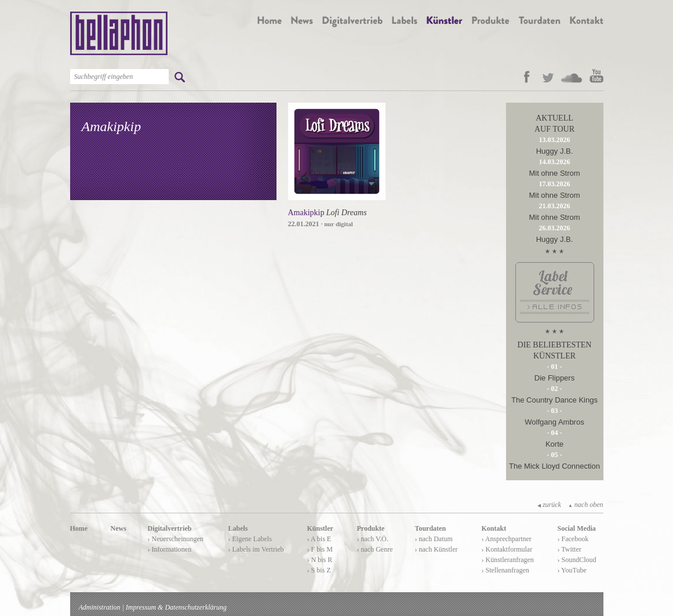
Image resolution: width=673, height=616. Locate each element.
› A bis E (319, 539)
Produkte (371, 528)
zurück (549, 505)
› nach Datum (434, 539)
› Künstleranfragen (508, 560)
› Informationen (170, 549)
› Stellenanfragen (505, 570)
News (119, 528)
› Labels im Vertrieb (256, 549)
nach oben (586, 505)
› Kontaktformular (507, 549)
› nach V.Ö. (373, 539)
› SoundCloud (577, 560)
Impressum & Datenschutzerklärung (176, 607)
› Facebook (573, 539)
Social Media (577, 528)
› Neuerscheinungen (176, 539)
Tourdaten (431, 528)
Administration (100, 607)
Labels (238, 528)
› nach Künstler (436, 549)
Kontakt (494, 528)
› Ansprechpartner (507, 539)
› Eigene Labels (250, 539)
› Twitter (570, 549)
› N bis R (320, 560)
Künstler (320, 528)
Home (79, 528)
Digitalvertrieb (170, 528)
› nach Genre (375, 549)
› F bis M (320, 549)
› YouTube (572, 570)
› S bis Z (319, 570)
